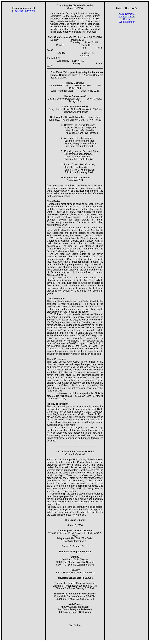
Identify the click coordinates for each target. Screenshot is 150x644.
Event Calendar (127, 22)
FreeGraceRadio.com (24, 11)
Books (127, 19)
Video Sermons (126, 17)
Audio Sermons (126, 14)
